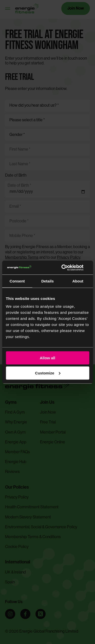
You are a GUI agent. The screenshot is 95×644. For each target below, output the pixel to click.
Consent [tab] (17, 281)
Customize (48, 373)
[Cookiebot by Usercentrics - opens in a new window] (68, 268)
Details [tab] (48, 281)
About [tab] (78, 281)
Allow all (48, 358)
